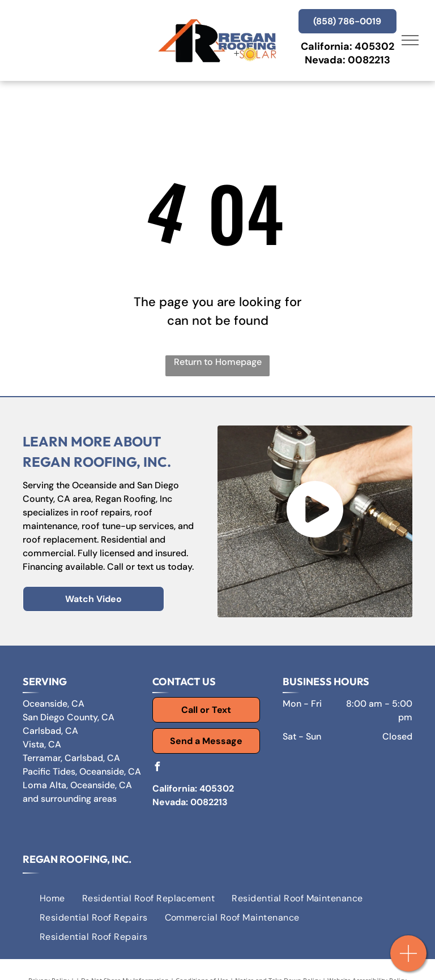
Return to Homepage (218, 362)
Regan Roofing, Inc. (77, 859)
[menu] (410, 40)
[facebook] (157, 768)
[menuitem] (52, 898)
